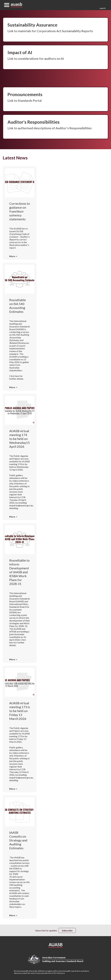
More (12, 256)
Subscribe (67, 930)
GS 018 (19, 235)
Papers (17, 459)
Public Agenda (21, 456)
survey (26, 332)
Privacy (55, 953)
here (17, 376)
